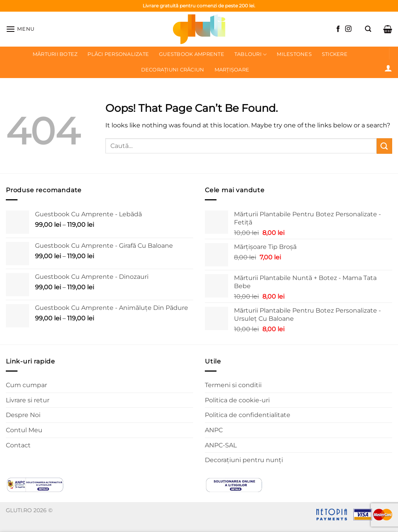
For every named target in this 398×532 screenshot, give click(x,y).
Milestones (294, 54)
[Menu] (20, 29)
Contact (18, 445)
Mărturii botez (55, 54)
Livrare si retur (28, 400)
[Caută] (368, 29)
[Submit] (384, 146)
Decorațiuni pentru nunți (244, 460)
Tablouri (251, 55)
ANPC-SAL (221, 445)
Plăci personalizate (118, 54)
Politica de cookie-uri (237, 400)
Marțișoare (232, 70)
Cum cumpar (26, 385)
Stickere (335, 54)
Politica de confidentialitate (248, 415)
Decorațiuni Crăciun (173, 70)
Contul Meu (24, 430)
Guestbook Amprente (192, 54)
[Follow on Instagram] (348, 29)
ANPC (214, 430)
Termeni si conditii (233, 385)
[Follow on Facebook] (338, 29)
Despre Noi (23, 415)
